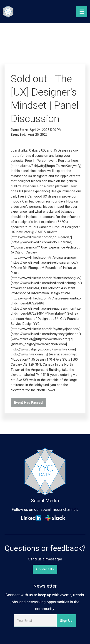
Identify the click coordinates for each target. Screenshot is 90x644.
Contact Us (45, 569)
